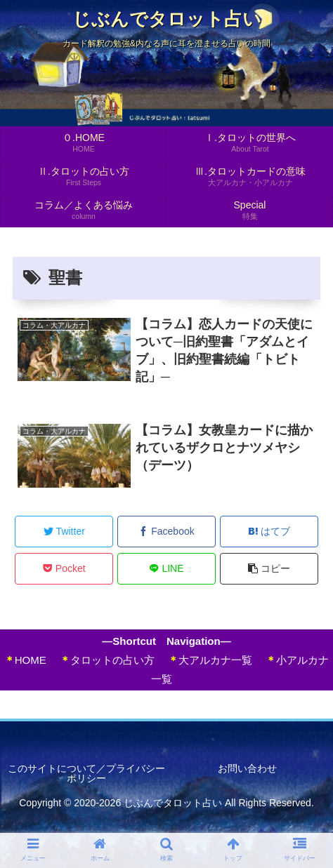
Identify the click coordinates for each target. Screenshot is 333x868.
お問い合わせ (247, 769)
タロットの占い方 (107, 660)
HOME (25, 660)
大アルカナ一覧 (210, 660)
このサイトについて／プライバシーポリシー (86, 773)
